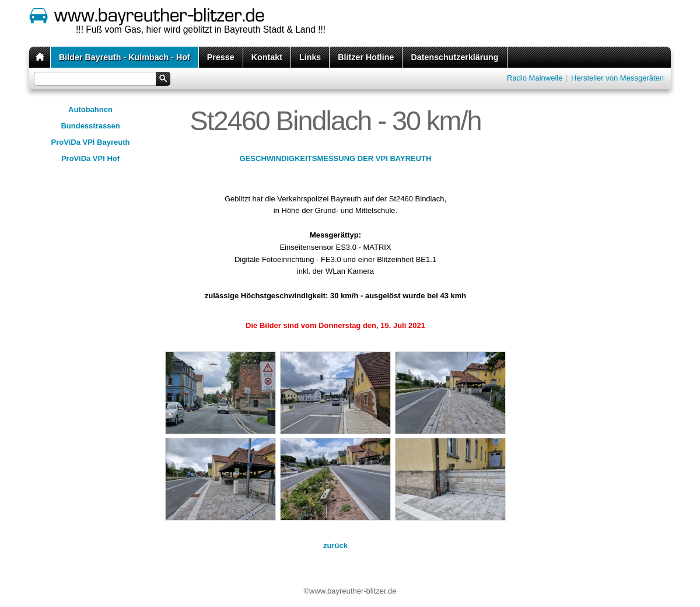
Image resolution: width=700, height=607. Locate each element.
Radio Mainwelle (535, 78)
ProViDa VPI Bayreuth (91, 142)
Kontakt (267, 57)
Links (310, 57)
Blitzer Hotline (366, 57)
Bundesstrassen (90, 126)
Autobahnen (90, 109)
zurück (335, 545)
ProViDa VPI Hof (90, 158)
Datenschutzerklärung (454, 57)
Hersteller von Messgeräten (617, 78)
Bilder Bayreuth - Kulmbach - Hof (125, 57)
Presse (221, 57)
